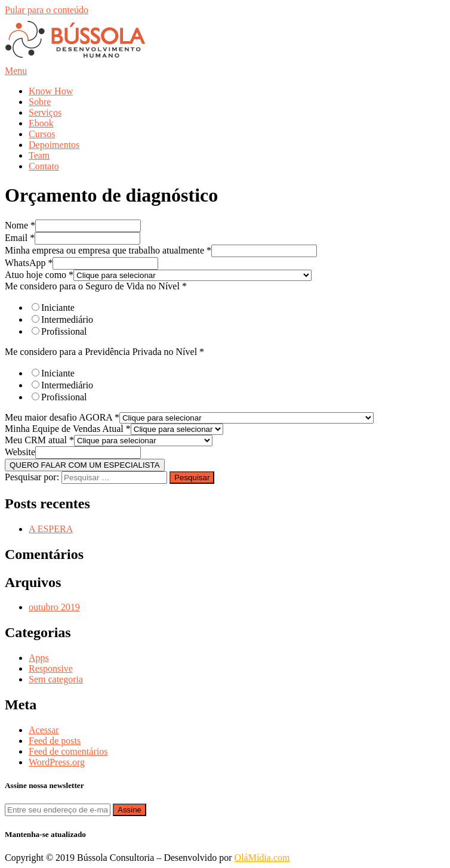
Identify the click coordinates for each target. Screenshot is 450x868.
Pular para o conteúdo (47, 10)
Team (39, 155)
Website (20, 452)
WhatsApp (29, 263)
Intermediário (67, 319)
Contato (44, 166)
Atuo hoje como (39, 275)
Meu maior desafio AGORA (62, 417)
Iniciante (58, 308)
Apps (39, 658)
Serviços (45, 112)
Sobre (40, 102)
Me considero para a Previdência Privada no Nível (104, 352)
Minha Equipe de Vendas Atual (68, 429)
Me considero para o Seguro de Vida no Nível (96, 286)
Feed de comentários (68, 751)
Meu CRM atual (39, 440)
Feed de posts (55, 741)
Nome (20, 225)
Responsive (51, 668)
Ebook (41, 123)
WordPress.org (57, 762)
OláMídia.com (262, 858)
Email (20, 238)
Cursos (42, 134)
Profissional (64, 331)
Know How (51, 91)
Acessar (44, 730)
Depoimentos (54, 145)
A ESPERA (51, 529)
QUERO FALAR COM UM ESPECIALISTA (85, 465)
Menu (16, 71)
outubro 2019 (54, 607)
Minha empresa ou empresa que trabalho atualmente (108, 250)
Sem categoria (56, 679)
